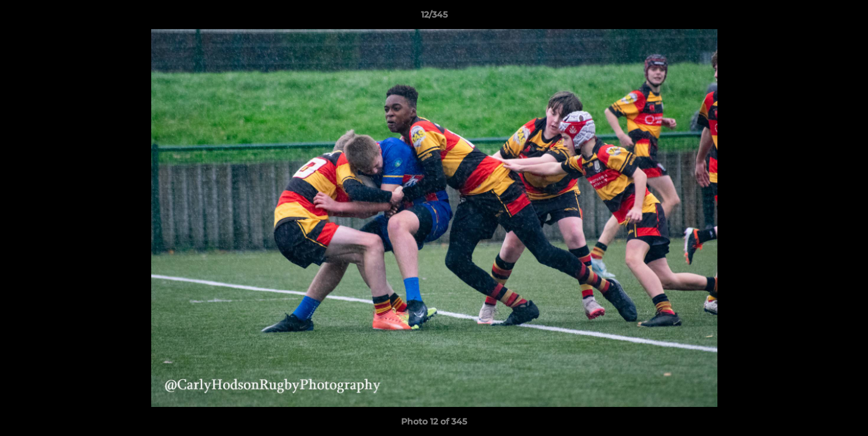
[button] (846, 18)
